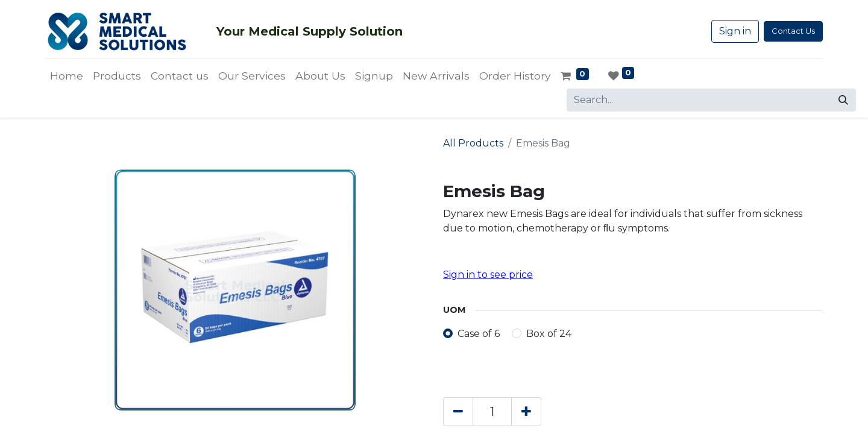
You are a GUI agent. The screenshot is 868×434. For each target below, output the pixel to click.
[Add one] (526, 412)
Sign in (735, 31)
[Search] (843, 100)
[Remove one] (458, 412)
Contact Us (793, 31)
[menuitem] (67, 76)
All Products (473, 143)
